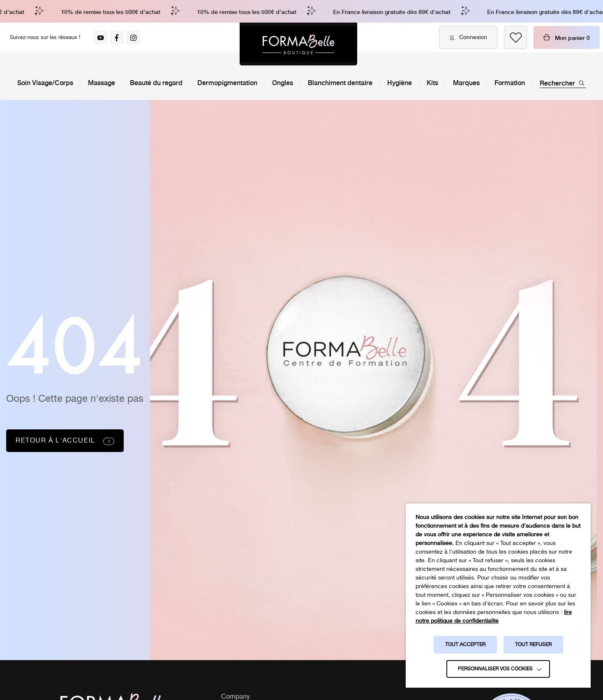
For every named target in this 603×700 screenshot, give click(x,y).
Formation (510, 82)
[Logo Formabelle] (298, 44)
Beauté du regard (156, 82)
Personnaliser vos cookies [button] (495, 669)
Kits (432, 82)
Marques (466, 82)
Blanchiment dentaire (340, 82)
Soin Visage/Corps (45, 82)
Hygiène (400, 82)
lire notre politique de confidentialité (494, 617)
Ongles (283, 82)
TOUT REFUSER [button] (533, 645)
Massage (102, 82)
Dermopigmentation (227, 82)
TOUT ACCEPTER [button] (465, 645)
